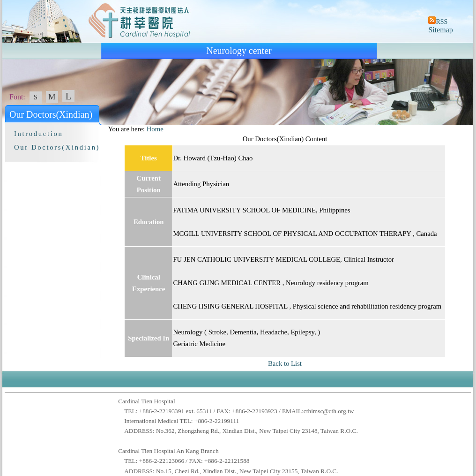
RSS (442, 22)
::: (104, 129)
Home (155, 129)
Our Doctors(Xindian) (57, 147)
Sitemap (440, 30)
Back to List (285, 363)
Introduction (38, 134)
